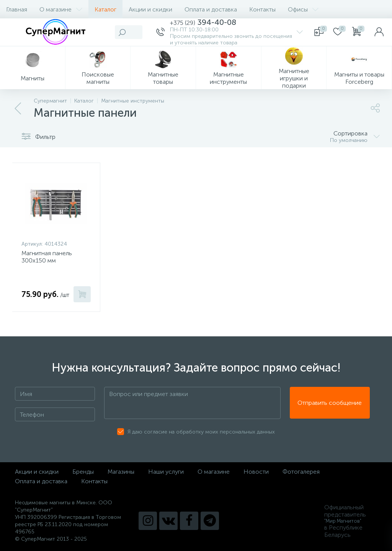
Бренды (83, 472)
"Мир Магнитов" (343, 521)
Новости (256, 472)
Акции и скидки (150, 9)
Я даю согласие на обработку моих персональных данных (201, 432)
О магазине (61, 9)
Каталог (105, 9)
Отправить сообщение (330, 403)
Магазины (121, 472)
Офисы (303, 9)
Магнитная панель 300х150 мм (47, 257)
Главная (17, 9)
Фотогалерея (301, 472)
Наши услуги (166, 472)
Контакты (262, 9)
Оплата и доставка (211, 9)
